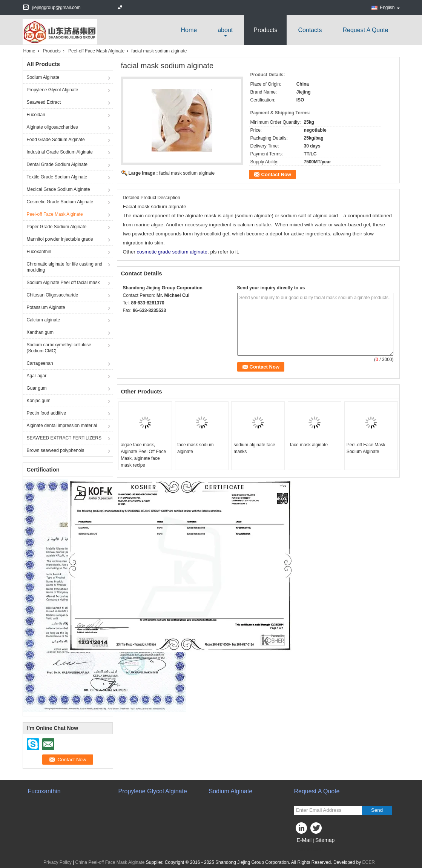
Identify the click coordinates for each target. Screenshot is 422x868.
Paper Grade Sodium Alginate (57, 227)
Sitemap (325, 840)
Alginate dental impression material (62, 426)
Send (377, 810)
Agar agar (37, 376)
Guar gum (37, 388)
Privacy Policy (58, 862)
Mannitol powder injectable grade (60, 239)
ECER (369, 862)
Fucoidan (36, 115)
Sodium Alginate (43, 77)
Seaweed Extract (44, 102)
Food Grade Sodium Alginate (56, 140)
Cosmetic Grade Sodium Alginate (60, 202)
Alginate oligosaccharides (52, 127)
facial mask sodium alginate (187, 173)
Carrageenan (40, 363)
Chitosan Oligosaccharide (53, 295)
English (390, 8)
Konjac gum (39, 401)
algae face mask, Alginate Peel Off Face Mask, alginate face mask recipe (143, 455)
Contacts (310, 30)
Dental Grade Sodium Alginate (57, 164)
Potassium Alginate (46, 307)
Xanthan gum (40, 332)
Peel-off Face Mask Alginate (96, 51)
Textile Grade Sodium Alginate (57, 177)
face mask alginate (309, 445)
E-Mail (304, 840)
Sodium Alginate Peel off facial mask (63, 283)
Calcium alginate (44, 320)
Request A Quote (366, 30)
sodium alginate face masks (254, 448)
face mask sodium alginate (196, 448)
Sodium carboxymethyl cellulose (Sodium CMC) (59, 348)
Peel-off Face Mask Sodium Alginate (366, 448)
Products (265, 30)
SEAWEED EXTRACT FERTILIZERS (64, 438)
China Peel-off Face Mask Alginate (110, 862)
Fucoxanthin (39, 252)
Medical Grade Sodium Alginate (58, 189)
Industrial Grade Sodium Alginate (60, 152)
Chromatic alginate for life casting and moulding (65, 267)
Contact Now (276, 174)
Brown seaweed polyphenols (56, 450)
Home (189, 30)
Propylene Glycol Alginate (53, 90)
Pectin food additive (47, 413)
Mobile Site (308, 850)
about (225, 30)
